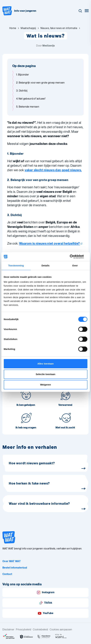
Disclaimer (8, 629)
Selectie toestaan (45, 374)
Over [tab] (75, 266)
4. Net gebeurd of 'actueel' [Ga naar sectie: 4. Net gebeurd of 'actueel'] (31, 99)
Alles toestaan (46, 364)
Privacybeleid (24, 629)
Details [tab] (46, 266)
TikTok (45, 603)
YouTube (45, 613)
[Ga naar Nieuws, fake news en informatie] (59, 28)
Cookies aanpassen (61, 629)
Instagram (45, 592)
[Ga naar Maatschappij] (28, 28)
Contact (7, 574)
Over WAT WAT (12, 561)
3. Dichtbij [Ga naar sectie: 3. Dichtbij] (22, 91)
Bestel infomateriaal (15, 568)
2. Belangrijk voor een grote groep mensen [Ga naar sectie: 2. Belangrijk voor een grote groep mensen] (40, 83)
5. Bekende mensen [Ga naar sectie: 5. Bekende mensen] (28, 107)
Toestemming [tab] (16, 266)
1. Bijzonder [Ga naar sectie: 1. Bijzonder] (23, 75)
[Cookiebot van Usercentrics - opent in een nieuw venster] (73, 257)
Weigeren (45, 385)
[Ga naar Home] (13, 28)
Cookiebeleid (40, 629)
